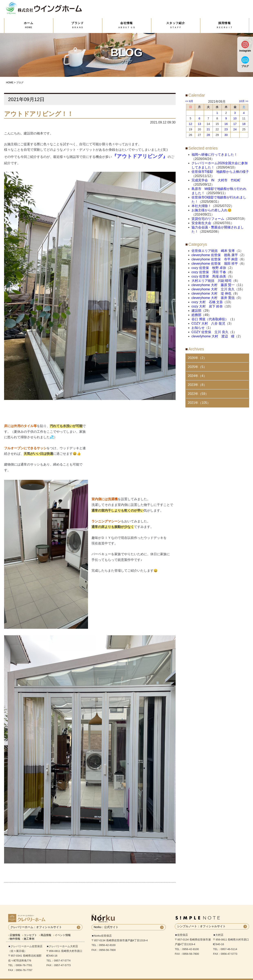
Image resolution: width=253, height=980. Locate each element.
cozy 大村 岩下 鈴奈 (207, 306)
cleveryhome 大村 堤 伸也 (212, 293)
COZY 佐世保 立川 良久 (210, 332)
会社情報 (127, 25)
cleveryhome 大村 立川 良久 (213, 289)
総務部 (196, 315)
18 (244, 124)
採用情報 (225, 25)
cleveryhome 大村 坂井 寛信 (213, 298)
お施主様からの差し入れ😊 (212, 210)
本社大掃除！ (201, 206)
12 (191, 124)
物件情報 (15, 933)
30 (226, 135)
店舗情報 (15, 929)
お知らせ (198, 328)
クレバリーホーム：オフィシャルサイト (36, 921)
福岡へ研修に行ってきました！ (214, 155)
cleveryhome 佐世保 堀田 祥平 (215, 264)
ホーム (29, 25)
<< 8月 (189, 101)
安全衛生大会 (201, 223)
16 (226, 124)
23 (226, 129)
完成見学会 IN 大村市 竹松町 (216, 180)
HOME (10, 83)
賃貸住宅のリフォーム (208, 219)
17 (235, 124)
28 (208, 135)
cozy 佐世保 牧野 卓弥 (209, 268)
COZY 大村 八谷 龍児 (208, 323)
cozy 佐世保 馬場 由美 (209, 276)
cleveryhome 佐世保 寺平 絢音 (215, 259)
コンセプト (30, 929)
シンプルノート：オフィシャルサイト (201, 920)
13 (199, 124)
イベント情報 (63, 929)
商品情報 (46, 929)
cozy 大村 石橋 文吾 (207, 302)
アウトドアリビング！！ (39, 114)
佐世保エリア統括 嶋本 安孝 (213, 251)
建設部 (196, 311)
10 (235, 118)
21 (208, 129)
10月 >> (244, 101)
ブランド (78, 25)
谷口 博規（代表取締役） (210, 319)
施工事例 (29, 933)
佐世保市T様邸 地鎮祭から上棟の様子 (220, 172)
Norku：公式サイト (106, 921)
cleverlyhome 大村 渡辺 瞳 (213, 336)
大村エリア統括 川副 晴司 (212, 281)
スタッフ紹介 (176, 25)
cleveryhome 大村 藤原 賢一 (213, 285)
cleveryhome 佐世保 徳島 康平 (215, 255)
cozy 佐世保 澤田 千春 (209, 272)
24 (235, 129)
